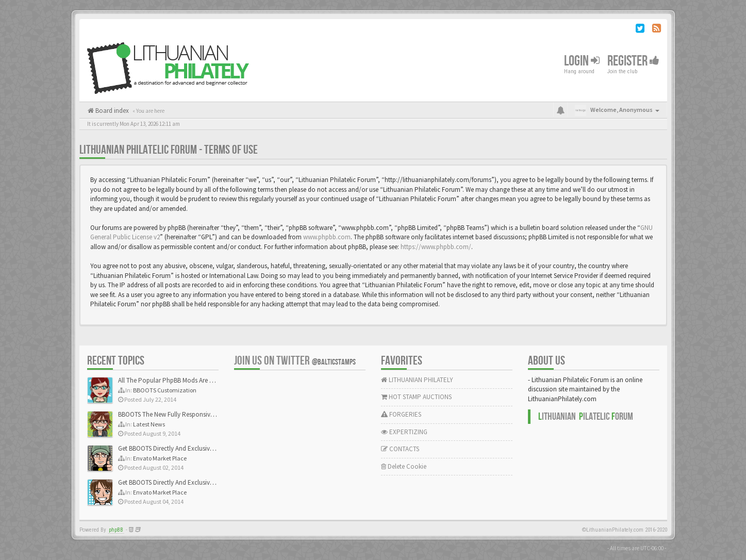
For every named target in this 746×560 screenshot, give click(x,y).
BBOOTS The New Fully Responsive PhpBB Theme (186, 414)
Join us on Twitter (295, 361)
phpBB (116, 530)
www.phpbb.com (327, 237)
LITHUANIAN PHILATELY (417, 380)
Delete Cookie (404, 466)
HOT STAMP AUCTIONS (416, 397)
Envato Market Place (160, 458)
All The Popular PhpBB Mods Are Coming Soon (183, 380)
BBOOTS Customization (165, 390)
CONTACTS (400, 449)
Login (582, 61)
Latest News (149, 424)
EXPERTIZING (404, 432)
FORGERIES (401, 414)
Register (633, 61)
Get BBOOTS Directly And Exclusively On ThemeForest (192, 448)
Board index (111, 111)
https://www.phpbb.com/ (436, 247)
